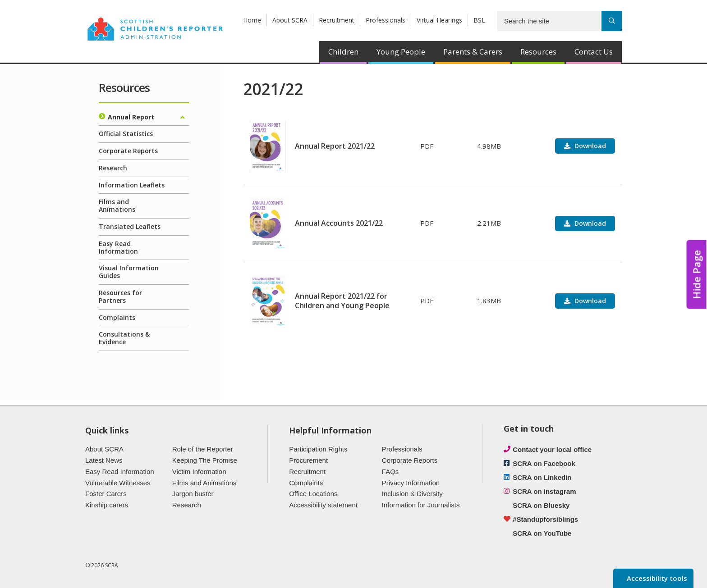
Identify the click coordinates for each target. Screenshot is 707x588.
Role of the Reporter (203, 449)
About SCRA (290, 20)
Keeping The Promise (205, 460)
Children (343, 52)
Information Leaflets (132, 185)
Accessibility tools (656, 578)
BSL (479, 20)
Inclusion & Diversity (412, 494)
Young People (401, 52)
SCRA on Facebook (544, 463)
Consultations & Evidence (124, 338)
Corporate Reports (128, 151)
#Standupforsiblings (545, 519)
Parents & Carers (473, 52)
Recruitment (337, 20)
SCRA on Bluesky (541, 505)
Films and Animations (117, 205)
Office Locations (313, 494)
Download (589, 146)
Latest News (104, 460)
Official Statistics (126, 134)
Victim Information (199, 472)
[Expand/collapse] (182, 118)
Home (252, 20)
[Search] (612, 21)
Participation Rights (318, 449)
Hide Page (697, 275)
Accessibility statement (323, 505)
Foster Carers (106, 494)
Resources (538, 52)
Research (113, 168)
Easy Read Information (118, 247)
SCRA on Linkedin (542, 477)
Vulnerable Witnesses (118, 483)
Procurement (308, 460)
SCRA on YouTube (542, 533)
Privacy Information (411, 483)
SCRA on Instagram (544, 491)
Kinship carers (107, 505)
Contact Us (594, 52)
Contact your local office (552, 449)
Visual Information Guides (129, 272)
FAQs (390, 472)
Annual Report (131, 117)
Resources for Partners (120, 296)
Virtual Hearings (439, 20)
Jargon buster (193, 494)
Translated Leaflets (130, 226)
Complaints (117, 317)
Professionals (386, 20)
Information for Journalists (421, 505)
